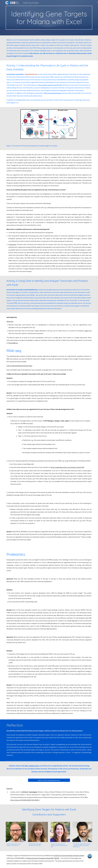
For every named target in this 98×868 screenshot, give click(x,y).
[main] (49, 18)
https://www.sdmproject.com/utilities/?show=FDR (68, 467)
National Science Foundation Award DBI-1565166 (43, 858)
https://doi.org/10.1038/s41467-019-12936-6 (25, 800)
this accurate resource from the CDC (50, 85)
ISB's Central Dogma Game (53, 93)
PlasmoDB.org (13, 343)
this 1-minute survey (32, 766)
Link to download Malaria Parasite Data (19, 366)
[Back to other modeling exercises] (49, 780)
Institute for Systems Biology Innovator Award (69, 855)
